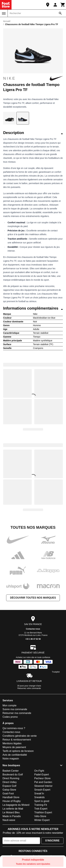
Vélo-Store (40, 816)
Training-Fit (41, 805)
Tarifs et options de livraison (18, 751)
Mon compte (9, 705)
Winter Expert (42, 820)
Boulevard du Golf (13, 775)
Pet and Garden (43, 782)
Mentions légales (12, 743)
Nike (33, 78)
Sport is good (42, 801)
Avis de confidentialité (15, 755)
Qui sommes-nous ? (14, 728)
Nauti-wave (9, 820)
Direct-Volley (10, 782)
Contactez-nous (33, 629)
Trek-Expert (41, 809)
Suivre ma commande (15, 709)
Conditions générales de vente (20, 736)
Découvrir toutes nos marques (33, 598)
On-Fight (39, 771)
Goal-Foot (8, 793)
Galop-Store (9, 790)
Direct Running (11, 778)
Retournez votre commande (29, 688)
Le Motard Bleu (11, 812)
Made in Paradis (12, 816)
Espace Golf (9, 786)
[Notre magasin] (48, 5)
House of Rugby (12, 801)
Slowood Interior (43, 786)
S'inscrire (52, 841)
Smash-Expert (42, 790)
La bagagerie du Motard (16, 805)
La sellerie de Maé (13, 809)
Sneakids (39, 797)
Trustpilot (56, 672)
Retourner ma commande (17, 713)
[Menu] (4, 13)
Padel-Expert (42, 775)
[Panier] (63, 5)
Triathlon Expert (43, 812)
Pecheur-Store (42, 778)
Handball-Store (11, 797)
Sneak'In (39, 793)
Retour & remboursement (17, 740)
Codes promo (10, 717)
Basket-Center (11, 771)
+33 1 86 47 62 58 (33, 639)
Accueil (7, 21)
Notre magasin (11, 759)
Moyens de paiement (14, 747)
